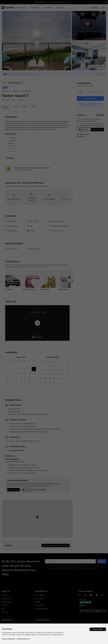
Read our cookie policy (9, 639)
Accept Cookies (98, 629)
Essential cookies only (23, 639)
